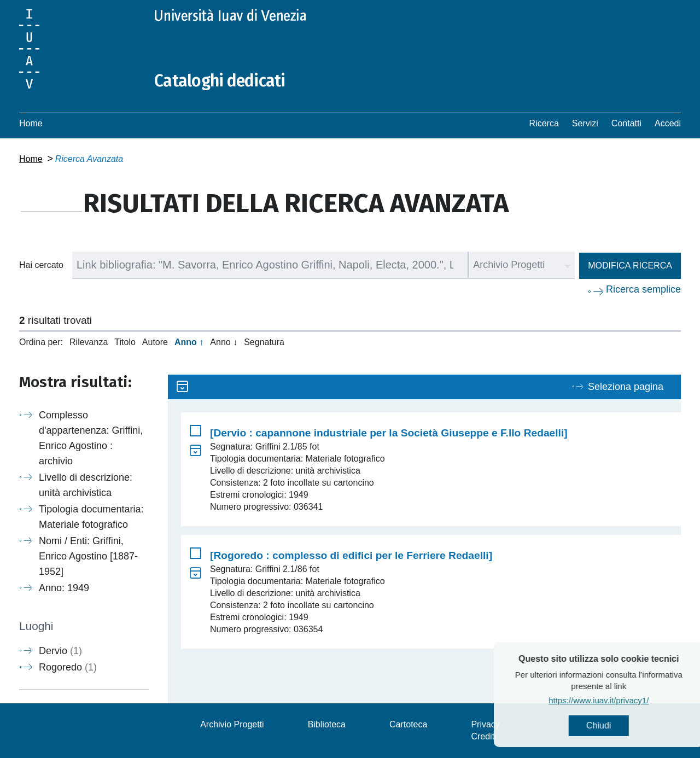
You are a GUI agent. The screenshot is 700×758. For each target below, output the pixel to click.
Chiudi (623, 725)
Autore (155, 342)
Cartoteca (408, 724)
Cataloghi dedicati (220, 81)
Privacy (485, 724)
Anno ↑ (189, 342)
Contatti (626, 123)
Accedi (668, 123)
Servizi (585, 123)
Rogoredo (68, 667)
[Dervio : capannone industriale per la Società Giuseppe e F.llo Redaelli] (389, 433)
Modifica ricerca (630, 266)
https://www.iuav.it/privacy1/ (623, 700)
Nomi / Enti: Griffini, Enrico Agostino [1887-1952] (88, 556)
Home (31, 123)
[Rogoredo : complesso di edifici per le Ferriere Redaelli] (351, 555)
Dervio (60, 651)
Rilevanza (89, 342)
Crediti (483, 736)
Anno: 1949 (64, 588)
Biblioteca (327, 724)
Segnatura (264, 342)
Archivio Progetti (232, 724)
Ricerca (544, 123)
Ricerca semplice (643, 289)
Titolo (125, 342)
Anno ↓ (224, 342)
